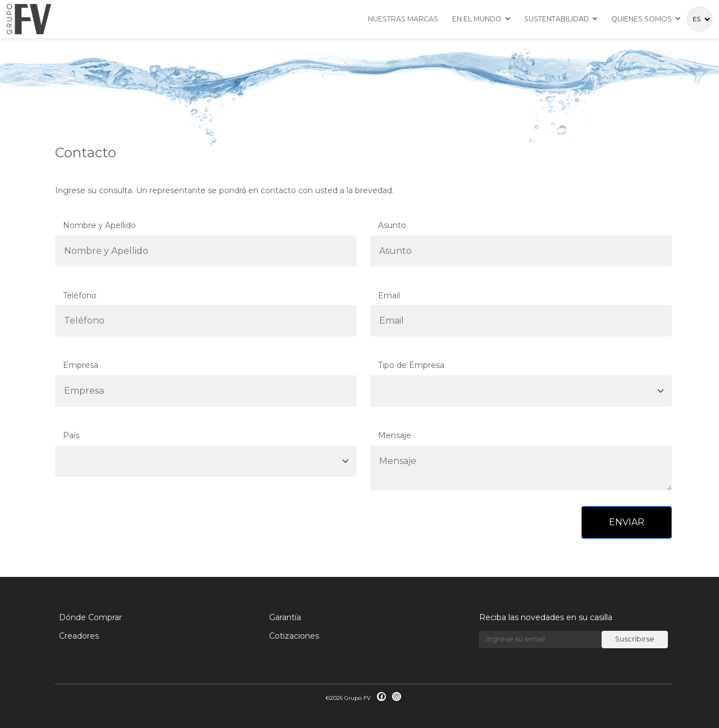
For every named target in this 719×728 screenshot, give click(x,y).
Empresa (81, 365)
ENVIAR (627, 522)
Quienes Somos (641, 19)
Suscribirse (635, 639)
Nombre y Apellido (99, 225)
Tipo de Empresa (411, 365)
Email (389, 295)
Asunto (392, 225)
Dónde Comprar (90, 617)
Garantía (285, 617)
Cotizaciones (294, 636)
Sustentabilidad (557, 19)
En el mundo (477, 19)
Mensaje (395, 435)
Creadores (79, 636)
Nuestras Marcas (403, 19)
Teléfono (80, 295)
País (71, 435)
